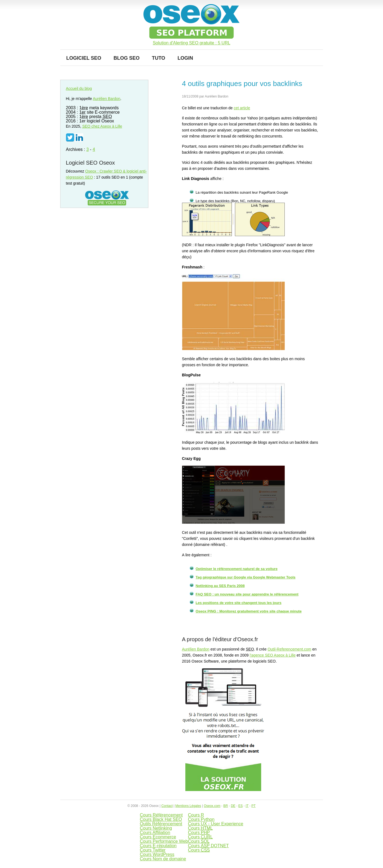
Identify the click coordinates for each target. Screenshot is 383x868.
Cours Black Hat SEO (161, 819)
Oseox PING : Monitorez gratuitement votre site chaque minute (249, 611)
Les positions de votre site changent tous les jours (239, 603)
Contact (167, 806)
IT (247, 806)
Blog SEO (127, 58)
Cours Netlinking (156, 828)
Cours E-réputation (158, 846)
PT (253, 806)
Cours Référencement (161, 815)
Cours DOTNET (208, 846)
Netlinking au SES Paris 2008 (220, 586)
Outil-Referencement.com (289, 649)
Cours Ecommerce (158, 837)
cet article (242, 108)
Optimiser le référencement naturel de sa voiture (237, 569)
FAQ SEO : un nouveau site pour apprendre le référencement (247, 594)
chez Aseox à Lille (102, 126)
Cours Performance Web (164, 841)
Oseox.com (212, 806)
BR (226, 806)
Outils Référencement (161, 824)
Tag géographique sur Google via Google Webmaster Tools (246, 577)
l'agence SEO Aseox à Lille (273, 655)
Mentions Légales (188, 806)
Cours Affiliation (155, 833)
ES (240, 806)
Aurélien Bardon (196, 649)
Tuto (159, 58)
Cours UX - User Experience (215, 824)
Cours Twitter (153, 850)
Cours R (196, 815)
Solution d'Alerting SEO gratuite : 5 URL (191, 43)
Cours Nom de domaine (163, 859)
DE (233, 806)
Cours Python (201, 819)
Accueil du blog (79, 88)
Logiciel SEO (84, 58)
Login (185, 58)
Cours (200, 828)
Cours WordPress (157, 854)
